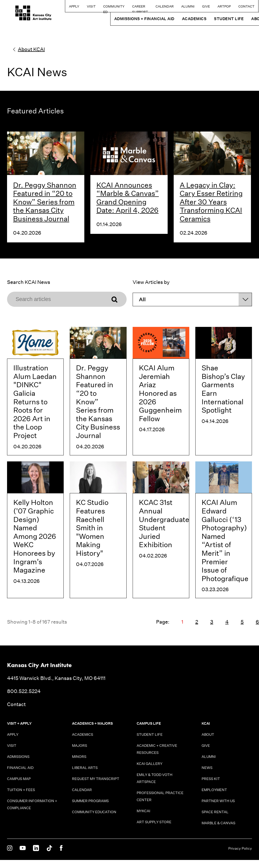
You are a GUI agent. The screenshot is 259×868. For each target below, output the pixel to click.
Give (196, 6)
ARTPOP (214, 6)
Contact (236, 6)
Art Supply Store (154, 822)
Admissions (18, 757)
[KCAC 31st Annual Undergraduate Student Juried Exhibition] (161, 530)
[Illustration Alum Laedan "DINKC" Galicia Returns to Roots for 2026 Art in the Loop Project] (35, 391)
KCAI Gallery (150, 764)
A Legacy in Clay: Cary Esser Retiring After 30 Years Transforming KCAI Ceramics (211, 202)
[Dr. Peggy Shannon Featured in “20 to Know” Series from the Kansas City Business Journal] (98, 391)
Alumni (178, 6)
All (142, 299)
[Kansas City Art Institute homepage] (25, 14)
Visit (70, 6)
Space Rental (215, 812)
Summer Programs (90, 801)
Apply (52, 6)
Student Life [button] (219, 19)
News (207, 768)
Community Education (94, 812)
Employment (214, 790)
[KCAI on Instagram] (10, 848)
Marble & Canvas (218, 823)
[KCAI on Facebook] (61, 848)
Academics (83, 734)
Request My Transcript (96, 779)
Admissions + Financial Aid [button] (134, 19)
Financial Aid (20, 768)
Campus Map (19, 779)
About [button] (248, 19)
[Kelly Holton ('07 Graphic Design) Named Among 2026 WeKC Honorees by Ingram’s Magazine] (35, 530)
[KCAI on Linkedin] (36, 848)
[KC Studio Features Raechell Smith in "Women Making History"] (98, 530)
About (208, 734)
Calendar (154, 6)
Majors (80, 746)
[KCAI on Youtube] (23, 848)
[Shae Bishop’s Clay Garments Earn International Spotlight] (224, 391)
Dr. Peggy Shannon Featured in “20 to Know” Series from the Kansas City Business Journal (45, 202)
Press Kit (211, 779)
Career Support (120, 8)
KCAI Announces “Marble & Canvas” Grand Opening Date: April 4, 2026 (128, 198)
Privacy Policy (240, 848)
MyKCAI (143, 811)
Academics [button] (184, 19)
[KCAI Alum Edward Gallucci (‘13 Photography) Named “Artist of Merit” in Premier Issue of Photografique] (224, 530)
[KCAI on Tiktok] (49, 848)
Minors (79, 757)
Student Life (150, 734)
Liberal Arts (85, 768)
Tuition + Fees (21, 790)
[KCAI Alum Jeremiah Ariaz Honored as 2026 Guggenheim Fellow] (161, 391)
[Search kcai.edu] (254, 6)
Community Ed (92, 8)
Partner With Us (218, 801)
